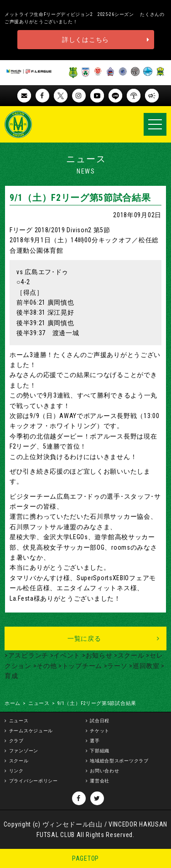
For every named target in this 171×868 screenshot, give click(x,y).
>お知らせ (96, 655)
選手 (95, 741)
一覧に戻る (84, 638)
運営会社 (100, 781)
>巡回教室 (143, 666)
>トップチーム (79, 666)
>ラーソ (115, 666)
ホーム (13, 703)
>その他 (44, 666)
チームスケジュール (31, 731)
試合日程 (100, 721)
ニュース (39, 703)
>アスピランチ (26, 655)
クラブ (16, 741)
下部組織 (100, 751)
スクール (19, 761)
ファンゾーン (24, 751)
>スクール (128, 655)
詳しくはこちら (85, 40)
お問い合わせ (104, 771)
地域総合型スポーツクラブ (119, 761)
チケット (100, 731)
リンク (16, 771)
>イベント (64, 655)
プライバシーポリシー (34, 781)
